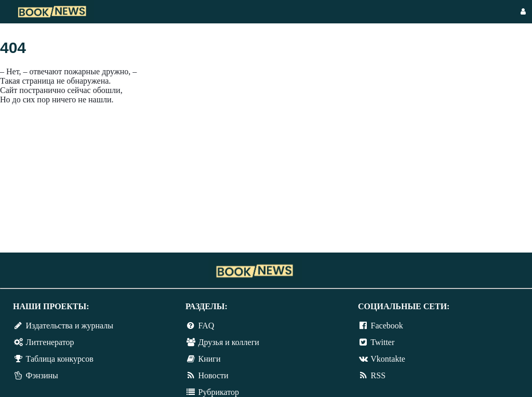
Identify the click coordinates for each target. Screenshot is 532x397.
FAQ (207, 326)
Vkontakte (388, 359)
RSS (378, 375)
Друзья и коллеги (229, 342)
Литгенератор (50, 342)
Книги (210, 359)
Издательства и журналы (70, 326)
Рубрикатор (219, 392)
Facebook (387, 326)
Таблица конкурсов (60, 359)
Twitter (382, 342)
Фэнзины (42, 375)
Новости (214, 375)
